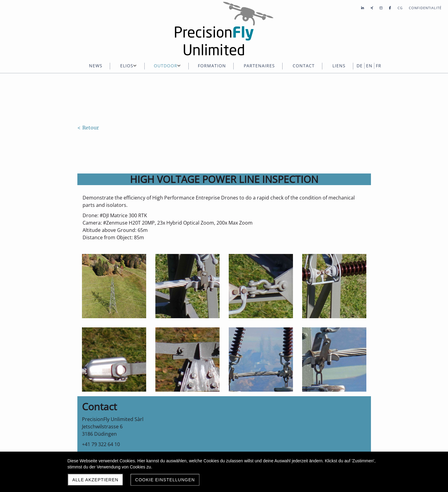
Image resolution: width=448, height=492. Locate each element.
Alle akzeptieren (96, 480)
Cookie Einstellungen (165, 480)
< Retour (88, 128)
